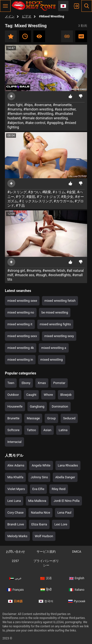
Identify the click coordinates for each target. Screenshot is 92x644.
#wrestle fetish (54, 271)
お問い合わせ (15, 552)
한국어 (46, 601)
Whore (48, 395)
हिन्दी (46, 590)
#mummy (15, 109)
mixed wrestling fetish (60, 301)
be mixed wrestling (55, 312)
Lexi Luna (14, 501)
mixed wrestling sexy (59, 336)
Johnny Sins (39, 477)
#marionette (62, 105)
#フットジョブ (48, 197)
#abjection (15, 123)
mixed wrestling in (20, 360)
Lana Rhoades (68, 465)
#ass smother (65, 109)
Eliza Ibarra (39, 524)
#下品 (20, 206)
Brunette (13, 418)
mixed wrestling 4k (21, 348)
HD (81, 36)
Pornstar (59, 383)
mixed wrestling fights (55, 324)
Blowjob (66, 395)
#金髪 (71, 192)
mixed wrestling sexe (22, 301)
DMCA (77, 552)
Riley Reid (59, 489)
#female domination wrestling (45, 118)
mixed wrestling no (21, 312)
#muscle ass (25, 275)
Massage (33, 418)
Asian (47, 430)
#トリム (59, 192)
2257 (15, 561)
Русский (77, 601)
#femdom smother (22, 114)
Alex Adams (16, 465)
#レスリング (17, 192)
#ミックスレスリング (36, 201)
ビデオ (27, 16)
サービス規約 (46, 552)
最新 (25, 36)
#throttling (45, 114)
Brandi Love (16, 524)
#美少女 (67, 197)
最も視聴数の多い (39, 36)
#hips (28, 105)
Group (51, 418)
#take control (35, 123)
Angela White (41, 465)
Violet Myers (16, 489)
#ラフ (20, 197)
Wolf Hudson (44, 536)
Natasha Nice (40, 513)
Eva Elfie (38, 489)
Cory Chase (15, 513)
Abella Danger (65, 477)
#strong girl (16, 271)
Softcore (13, 430)
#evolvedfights (60, 275)
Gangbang (37, 406)
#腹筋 (31, 197)
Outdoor (13, 395)
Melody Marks (17, 536)
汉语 (46, 578)
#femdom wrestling (38, 109)
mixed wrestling (52, 360)
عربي (15, 578)
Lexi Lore (61, 524)
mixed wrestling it (20, 324)
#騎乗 (47, 192)
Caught (31, 395)
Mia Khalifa (15, 477)
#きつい (34, 192)
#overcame (43, 105)
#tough (41, 275)
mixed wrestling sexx (22, 336)
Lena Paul (64, 513)
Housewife (15, 406)
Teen (11, 383)
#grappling (55, 123)
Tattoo (31, 430)
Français (15, 590)
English (77, 578)
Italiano (77, 590)
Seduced (69, 418)
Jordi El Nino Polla (66, 501)
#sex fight (15, 105)
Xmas (42, 383)
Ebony (26, 383)
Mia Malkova (37, 501)
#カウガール (63, 201)
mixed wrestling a (54, 348)
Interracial (14, 442)
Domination (60, 406)
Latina (63, 430)
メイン (10, 16)
